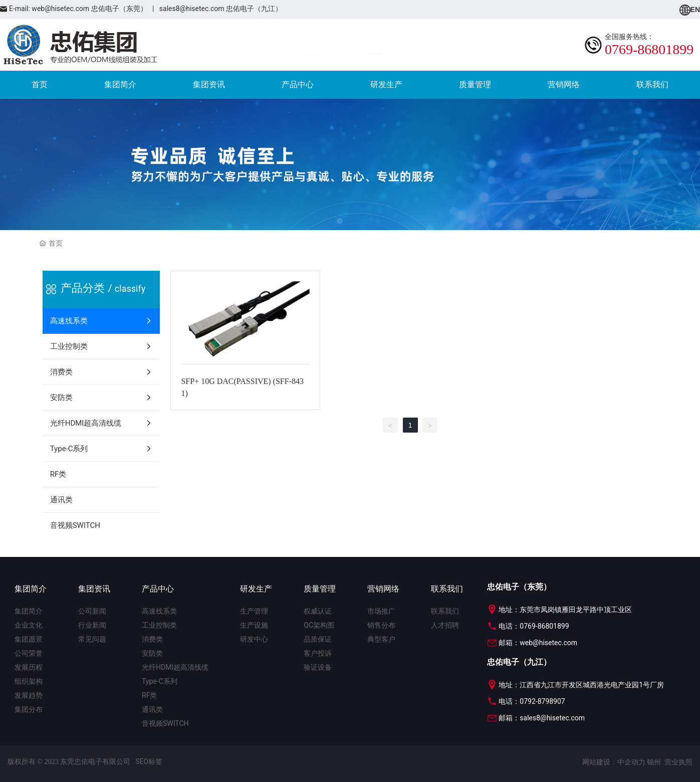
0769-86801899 (649, 49)
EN (690, 10)
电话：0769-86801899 (528, 626)
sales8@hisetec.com (192, 9)
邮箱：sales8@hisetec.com (536, 718)
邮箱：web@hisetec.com (532, 643)
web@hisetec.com (60, 9)
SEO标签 (149, 761)
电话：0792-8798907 (526, 701)
